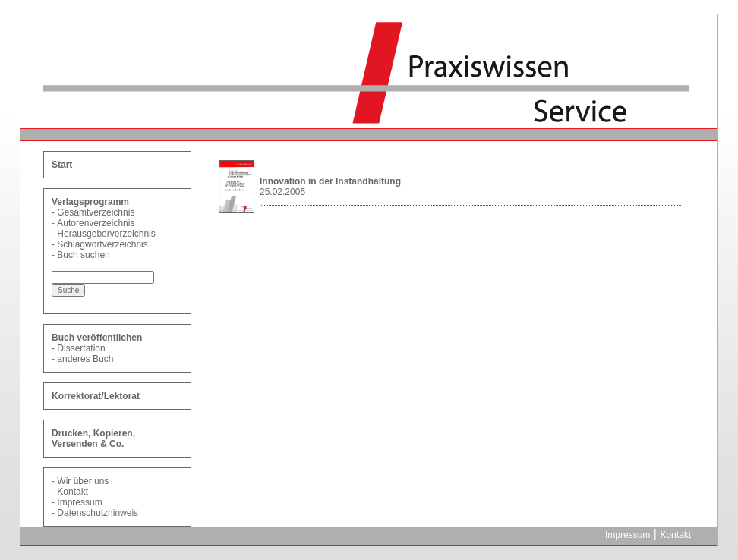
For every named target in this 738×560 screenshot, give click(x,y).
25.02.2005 (282, 192)
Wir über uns (83, 481)
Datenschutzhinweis (98, 513)
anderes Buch (85, 359)
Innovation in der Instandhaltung (330, 181)
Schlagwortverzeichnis (102, 244)
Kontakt (73, 492)
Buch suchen (83, 255)
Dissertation (81, 348)
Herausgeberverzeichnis (106, 234)
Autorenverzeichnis (96, 223)
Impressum (79, 502)
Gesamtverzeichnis (96, 212)
